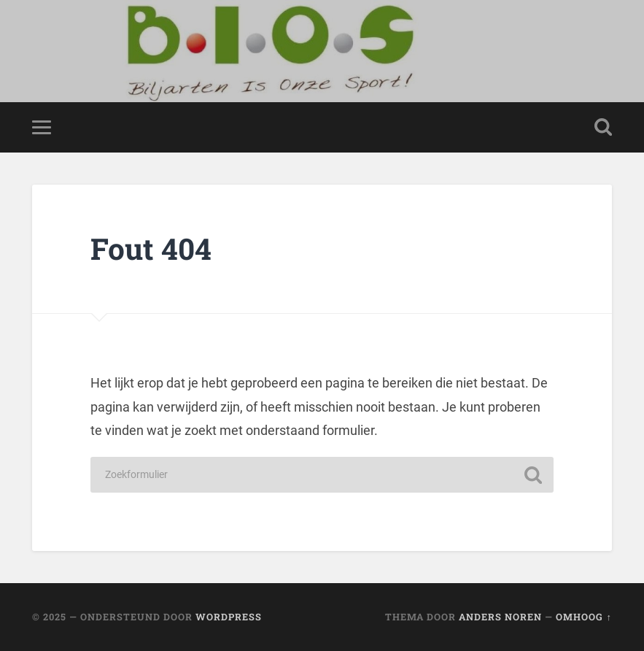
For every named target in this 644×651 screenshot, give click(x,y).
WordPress (229, 617)
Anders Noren (500, 617)
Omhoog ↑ (583, 617)
